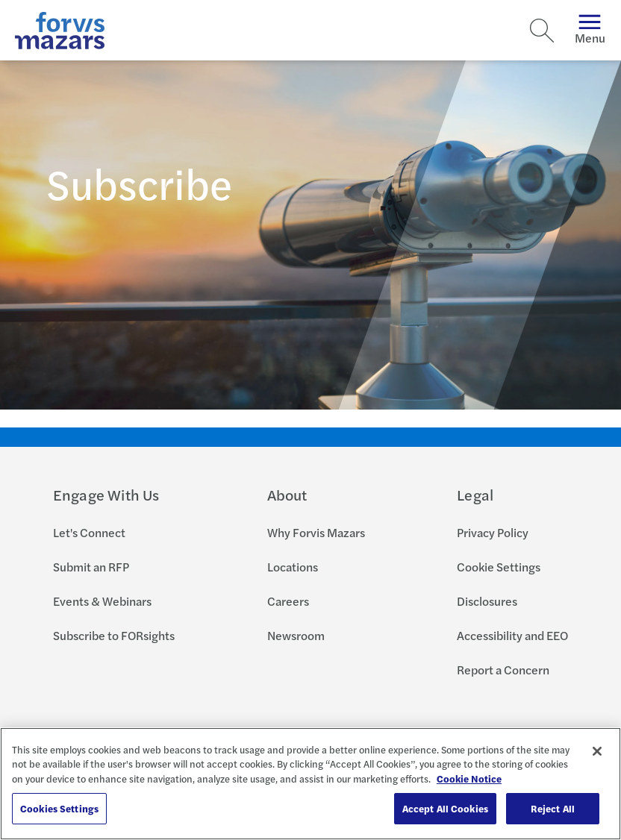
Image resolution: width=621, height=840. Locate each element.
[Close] (597, 751)
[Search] (542, 31)
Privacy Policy (493, 532)
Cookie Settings (499, 567)
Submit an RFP (91, 567)
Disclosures (487, 601)
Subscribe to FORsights (114, 635)
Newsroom (296, 635)
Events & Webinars (102, 601)
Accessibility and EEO (512, 635)
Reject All (553, 808)
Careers (288, 601)
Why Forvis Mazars (316, 532)
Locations (293, 567)
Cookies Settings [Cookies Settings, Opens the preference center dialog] (59, 808)
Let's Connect (89, 532)
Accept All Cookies (445, 808)
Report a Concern (503, 670)
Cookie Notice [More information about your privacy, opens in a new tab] (469, 778)
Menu (590, 30)
